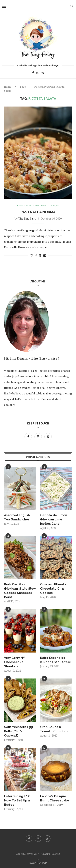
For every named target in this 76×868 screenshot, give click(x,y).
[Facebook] (33, 73)
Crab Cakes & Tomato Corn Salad (55, 729)
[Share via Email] (45, 255)
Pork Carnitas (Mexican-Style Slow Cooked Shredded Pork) (20, 591)
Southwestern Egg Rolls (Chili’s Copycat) (18, 731)
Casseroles (22, 206)
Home (8, 87)
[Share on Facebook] (36, 255)
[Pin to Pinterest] (40, 255)
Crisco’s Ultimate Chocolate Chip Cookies (53, 589)
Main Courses (39, 206)
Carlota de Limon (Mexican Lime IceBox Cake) (54, 519)
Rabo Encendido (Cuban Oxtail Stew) (56, 660)
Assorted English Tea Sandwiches (17, 517)
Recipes (55, 206)
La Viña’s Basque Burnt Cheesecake (55, 798)
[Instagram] (38, 73)
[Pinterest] (43, 73)
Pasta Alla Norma (38, 212)
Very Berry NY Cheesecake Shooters (14, 662)
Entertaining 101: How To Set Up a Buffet (17, 800)
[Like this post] (31, 255)
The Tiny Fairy (27, 218)
